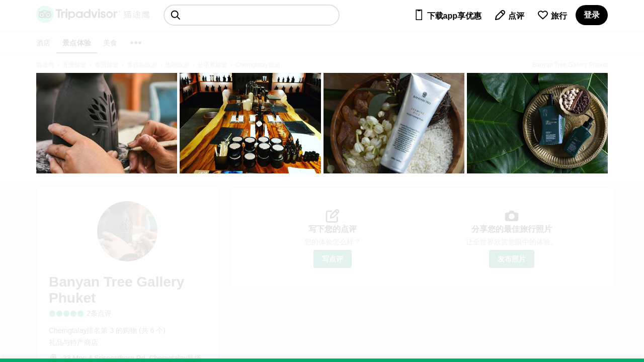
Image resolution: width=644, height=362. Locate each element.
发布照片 (512, 259)
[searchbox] (252, 15)
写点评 (333, 259)
